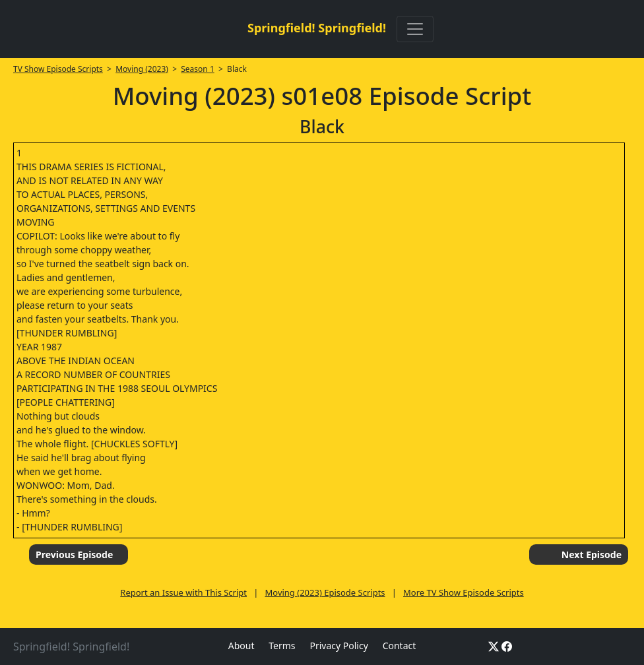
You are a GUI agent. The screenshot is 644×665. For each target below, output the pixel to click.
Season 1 (198, 69)
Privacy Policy (338, 646)
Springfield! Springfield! (317, 28)
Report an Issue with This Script (183, 592)
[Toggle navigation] (415, 29)
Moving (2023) (142, 69)
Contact (400, 646)
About (241, 646)
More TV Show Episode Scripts (464, 592)
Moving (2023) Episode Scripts (325, 592)
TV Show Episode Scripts (58, 69)
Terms (282, 646)
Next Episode (592, 554)
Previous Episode (74, 554)
